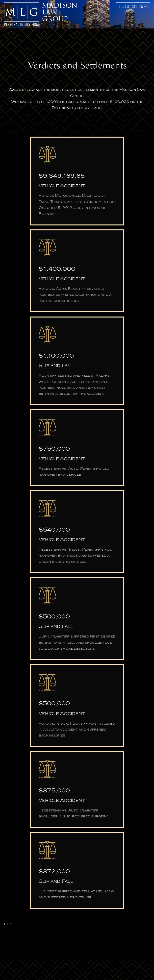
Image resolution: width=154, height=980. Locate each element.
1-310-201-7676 (133, 6)
